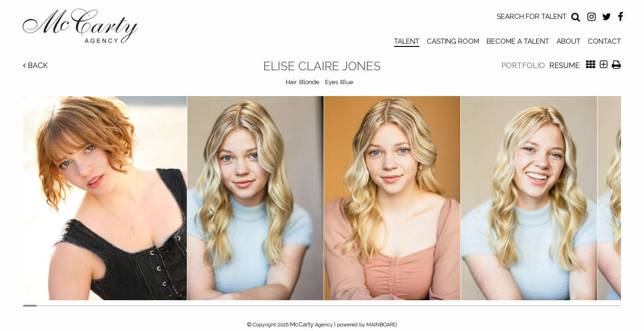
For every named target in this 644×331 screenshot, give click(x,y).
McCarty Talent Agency (87, 28)
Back (35, 66)
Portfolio (523, 66)
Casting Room (453, 41)
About (569, 41)
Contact (604, 41)
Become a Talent (518, 41)
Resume (564, 66)
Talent (407, 41)
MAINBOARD (382, 325)
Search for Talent (532, 17)
